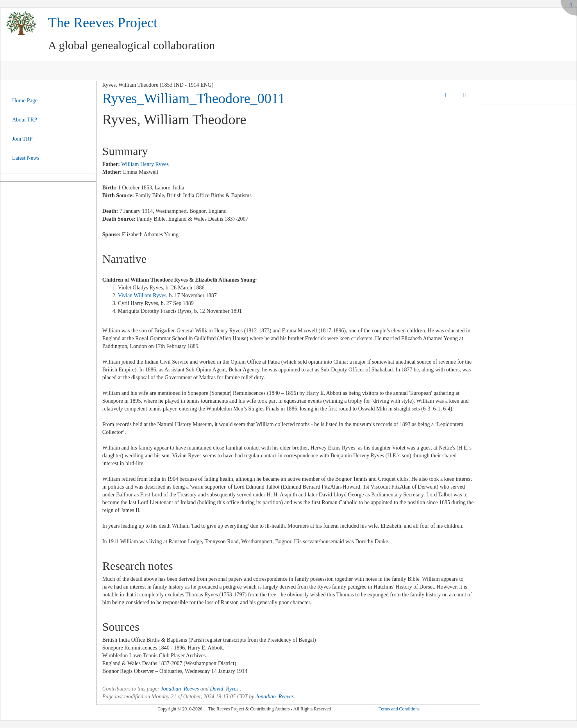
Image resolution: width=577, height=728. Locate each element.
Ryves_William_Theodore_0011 (194, 98)
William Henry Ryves (145, 164)
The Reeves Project (103, 23)
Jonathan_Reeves (180, 689)
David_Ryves (224, 689)
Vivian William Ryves (142, 295)
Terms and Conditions (399, 709)
